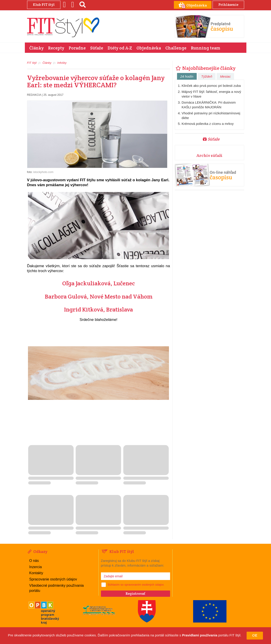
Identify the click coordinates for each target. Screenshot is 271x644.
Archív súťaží (209, 155)
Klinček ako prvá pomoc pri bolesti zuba (211, 86)
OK (255, 635)
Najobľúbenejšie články (205, 68)
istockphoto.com (43, 172)
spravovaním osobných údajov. (144, 585)
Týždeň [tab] (207, 76)
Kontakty (36, 573)
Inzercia (36, 567)
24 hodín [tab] (187, 76)
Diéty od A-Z (120, 48)
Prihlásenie (228, 5)
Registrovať (135, 594)
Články (36, 48)
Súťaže (97, 48)
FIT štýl (32, 63)
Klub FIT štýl (44, 5)
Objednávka (149, 48)
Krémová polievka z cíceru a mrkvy (208, 124)
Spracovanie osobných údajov (53, 579)
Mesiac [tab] (225, 76)
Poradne (77, 48)
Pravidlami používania (200, 635)
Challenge (176, 48)
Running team (206, 48)
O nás (34, 561)
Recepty (56, 48)
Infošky (62, 63)
